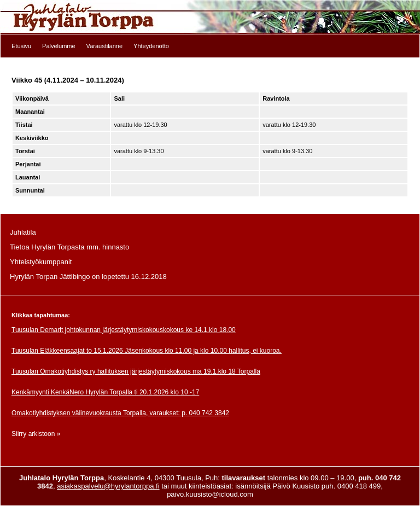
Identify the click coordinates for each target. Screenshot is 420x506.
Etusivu (21, 46)
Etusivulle (210, 17)
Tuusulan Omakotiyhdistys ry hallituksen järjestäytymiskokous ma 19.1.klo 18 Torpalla (136, 371)
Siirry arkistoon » (36, 434)
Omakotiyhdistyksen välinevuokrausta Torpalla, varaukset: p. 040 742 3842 (120, 413)
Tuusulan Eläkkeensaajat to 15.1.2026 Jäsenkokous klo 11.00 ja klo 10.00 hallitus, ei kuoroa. (147, 351)
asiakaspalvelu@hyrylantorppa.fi (108, 486)
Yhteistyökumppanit (41, 262)
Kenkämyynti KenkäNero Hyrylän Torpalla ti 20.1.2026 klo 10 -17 (105, 392)
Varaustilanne (104, 46)
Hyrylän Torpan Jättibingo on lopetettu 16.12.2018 (88, 277)
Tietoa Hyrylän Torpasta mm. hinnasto (69, 247)
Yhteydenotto (151, 46)
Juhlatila (23, 232)
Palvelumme (59, 46)
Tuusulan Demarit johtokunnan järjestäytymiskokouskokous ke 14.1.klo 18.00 (124, 330)
